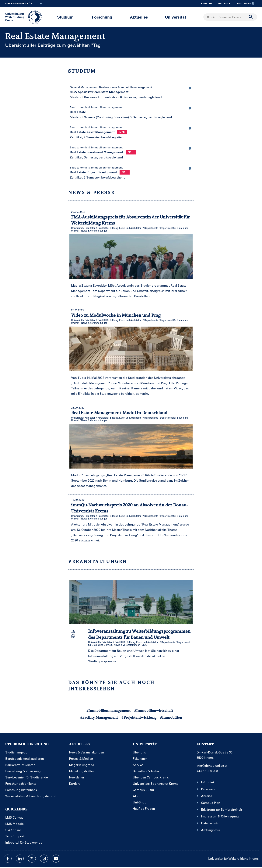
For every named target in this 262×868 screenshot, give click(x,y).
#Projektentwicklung (139, 717)
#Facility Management (99, 717)
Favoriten (244, 3)
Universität (176, 17)
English (206, 3)
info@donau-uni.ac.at (212, 765)
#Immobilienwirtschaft (154, 711)
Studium (65, 17)
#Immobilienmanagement (108, 711)
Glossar (223, 3)
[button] (190, 88)
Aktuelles (139, 17)
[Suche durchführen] (251, 17)
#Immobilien (171, 717)
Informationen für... (24, 4)
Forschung (102, 17)
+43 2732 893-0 (207, 771)
